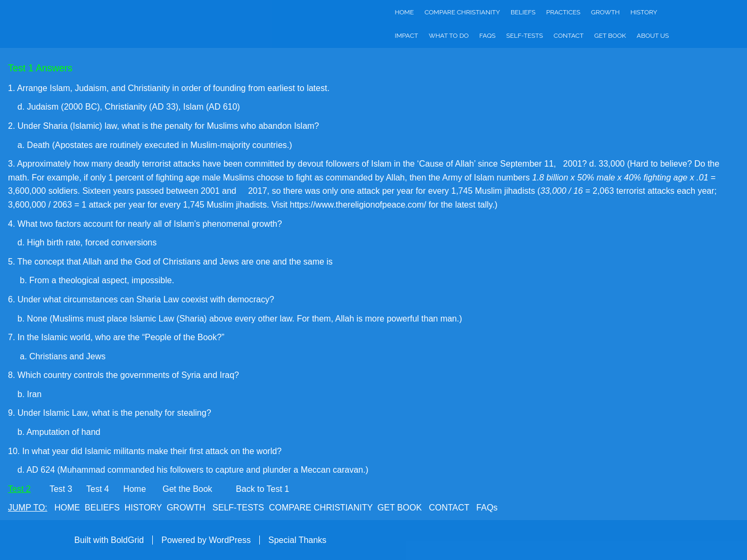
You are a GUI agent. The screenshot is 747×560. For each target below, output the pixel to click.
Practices (563, 12)
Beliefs (523, 12)
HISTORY (143, 508)
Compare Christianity (462, 12)
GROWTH (186, 508)
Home (405, 12)
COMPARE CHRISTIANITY (321, 508)
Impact (407, 36)
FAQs (487, 36)
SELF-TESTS (238, 508)
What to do (449, 36)
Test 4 (98, 489)
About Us (653, 36)
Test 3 (61, 489)
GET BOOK (400, 508)
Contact (569, 36)
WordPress (230, 540)
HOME (67, 508)
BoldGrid (127, 540)
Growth (605, 12)
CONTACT (449, 508)
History (644, 12)
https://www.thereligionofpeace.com (357, 205)
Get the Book (187, 489)
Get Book (610, 36)
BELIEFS (102, 508)
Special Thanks (297, 540)
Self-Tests (525, 36)
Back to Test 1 (262, 489)
